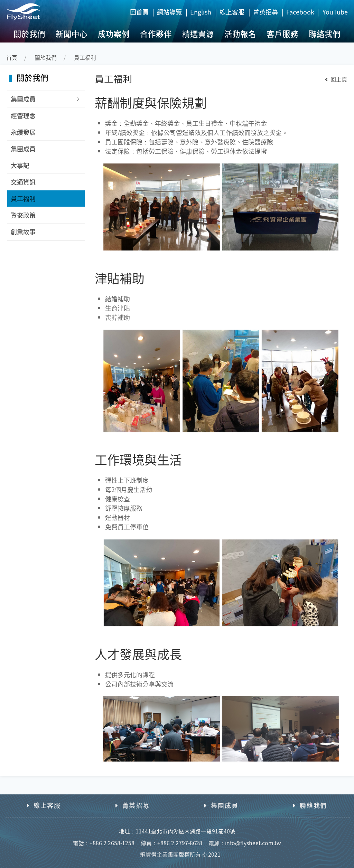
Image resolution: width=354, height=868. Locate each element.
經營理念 (23, 115)
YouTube (335, 12)
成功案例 (114, 34)
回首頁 (139, 12)
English (201, 12)
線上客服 (232, 12)
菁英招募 (265, 12)
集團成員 (23, 99)
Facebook (300, 12)
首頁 (12, 58)
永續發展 (23, 132)
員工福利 (23, 198)
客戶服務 (282, 34)
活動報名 (240, 34)
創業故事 (23, 232)
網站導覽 (169, 12)
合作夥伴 (156, 34)
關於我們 (29, 34)
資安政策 (23, 215)
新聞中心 (72, 34)
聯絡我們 (325, 34)
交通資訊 (23, 182)
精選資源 (198, 34)
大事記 (20, 165)
